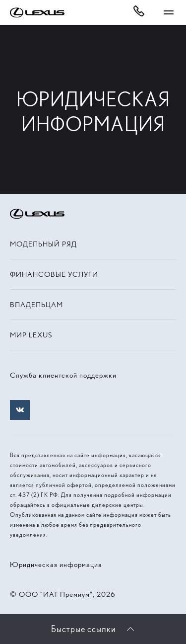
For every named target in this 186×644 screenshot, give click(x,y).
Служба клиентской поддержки (63, 375)
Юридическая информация (56, 564)
